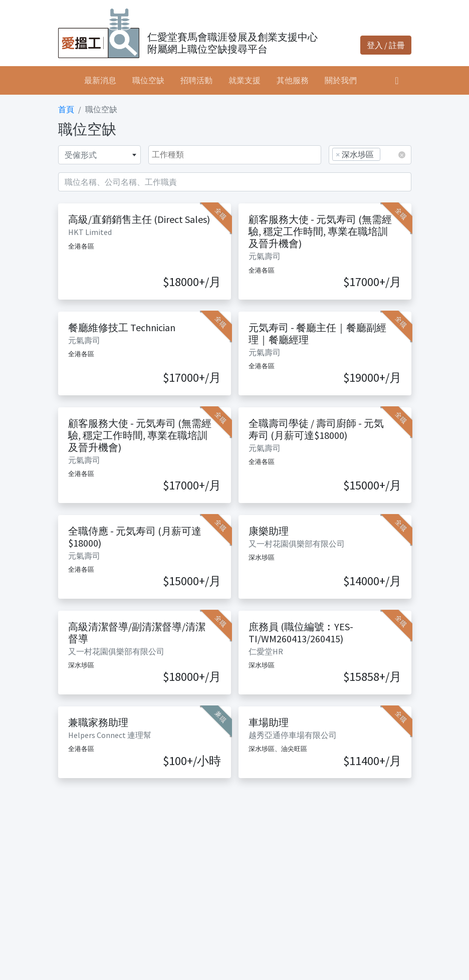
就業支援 (245, 80)
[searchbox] (386, 154)
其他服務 (293, 80)
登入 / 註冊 (386, 45)
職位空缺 (148, 80)
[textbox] (99, 155)
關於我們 (341, 80)
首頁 (66, 109)
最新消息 (100, 80)
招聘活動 (196, 80)
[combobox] (99, 155)
